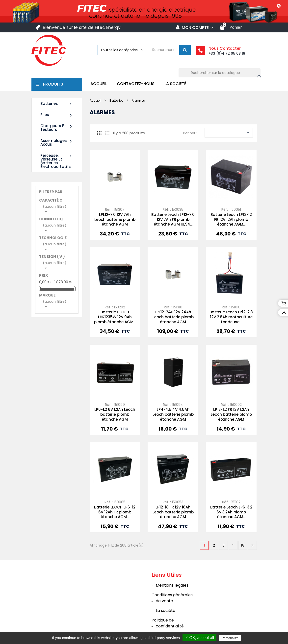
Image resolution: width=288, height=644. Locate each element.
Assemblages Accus (57, 142)
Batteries (57, 104)
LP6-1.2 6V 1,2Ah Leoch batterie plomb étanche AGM (115, 414)
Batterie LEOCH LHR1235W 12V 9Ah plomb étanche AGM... (115, 317)
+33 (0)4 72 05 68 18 (227, 53)
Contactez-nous (136, 84)
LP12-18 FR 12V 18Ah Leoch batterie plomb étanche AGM (173, 512)
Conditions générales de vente (172, 598)
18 (243, 545)
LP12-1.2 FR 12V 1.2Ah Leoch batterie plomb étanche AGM (231, 414)
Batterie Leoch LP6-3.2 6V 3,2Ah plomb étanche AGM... (231, 512)
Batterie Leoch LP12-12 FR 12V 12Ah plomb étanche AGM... (231, 219)
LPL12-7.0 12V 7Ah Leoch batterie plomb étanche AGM (115, 219)
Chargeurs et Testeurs (57, 128)
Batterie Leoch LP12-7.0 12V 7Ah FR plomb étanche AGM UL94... (173, 219)
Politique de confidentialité (168, 623)
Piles (57, 115)
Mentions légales (172, 585)
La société (175, 84)
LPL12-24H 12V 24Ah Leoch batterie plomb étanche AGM (173, 317)
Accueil (99, 84)
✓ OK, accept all (199, 638)
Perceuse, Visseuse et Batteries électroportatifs (57, 161)
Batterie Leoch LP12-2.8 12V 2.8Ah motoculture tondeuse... (231, 317)
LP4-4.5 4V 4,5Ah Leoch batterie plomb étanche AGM (173, 414)
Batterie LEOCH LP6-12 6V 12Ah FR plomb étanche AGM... (115, 512)
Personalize (230, 638)
